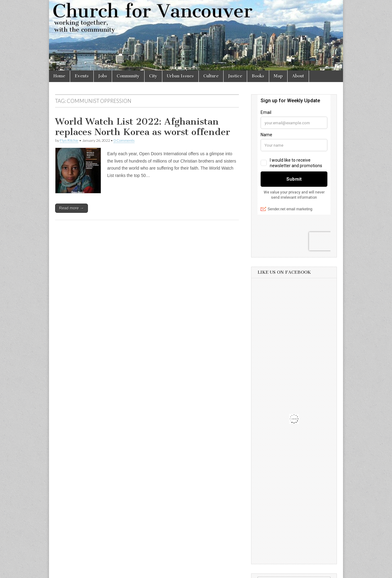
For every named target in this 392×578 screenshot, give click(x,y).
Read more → (72, 208)
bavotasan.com (324, 571)
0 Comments (124, 140)
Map (278, 76)
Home (59, 76)
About (298, 76)
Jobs (103, 76)
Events (82, 76)
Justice (235, 76)
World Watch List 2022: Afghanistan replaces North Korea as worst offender (143, 127)
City (153, 76)
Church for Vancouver (102, 571)
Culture (211, 76)
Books (258, 76)
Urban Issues (180, 76)
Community (128, 76)
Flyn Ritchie (69, 140)
